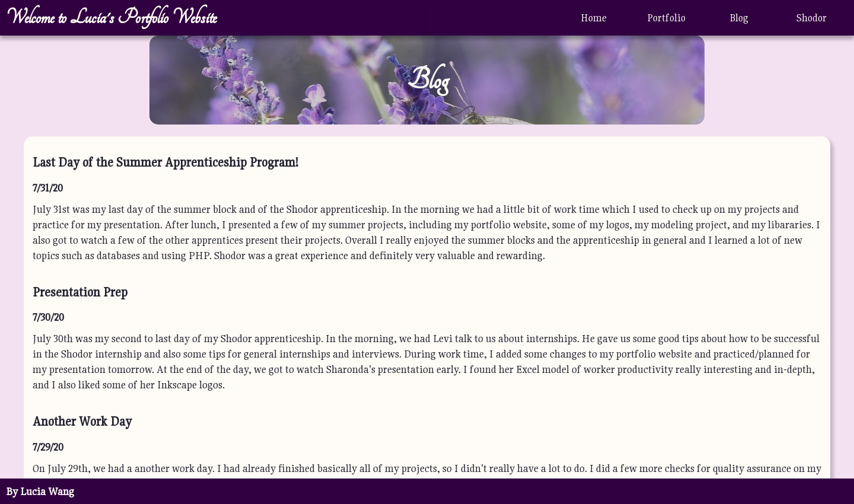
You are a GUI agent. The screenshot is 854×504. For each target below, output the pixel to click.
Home (594, 18)
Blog (739, 18)
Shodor (812, 18)
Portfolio (666, 18)
